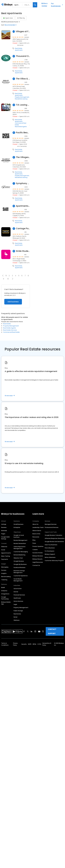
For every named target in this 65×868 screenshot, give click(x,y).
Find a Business (50, 548)
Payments (5, 559)
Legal (15, 604)
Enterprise (17, 527)
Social (3, 550)
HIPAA (34, 644)
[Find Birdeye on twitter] (28, 631)
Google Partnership (5, 598)
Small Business (19, 524)
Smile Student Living (23, 251)
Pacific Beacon (23, 133)
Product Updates (38, 546)
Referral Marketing (19, 555)
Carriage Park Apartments (23, 229)
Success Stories (38, 553)
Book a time (36, 534)
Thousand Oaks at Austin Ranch (23, 56)
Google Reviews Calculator (53, 535)
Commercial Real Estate (21, 124)
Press (34, 543)
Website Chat (18, 558)
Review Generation (20, 543)
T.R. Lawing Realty (23, 105)
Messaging (5, 567)
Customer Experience (21, 576)
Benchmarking (6, 577)
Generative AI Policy (47, 644)
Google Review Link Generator (54, 542)
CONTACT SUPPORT (52, 631)
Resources (36, 537)
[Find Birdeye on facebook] (24, 631)
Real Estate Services (10, 330)
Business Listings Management (19, 572)
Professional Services (52, 527)
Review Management (20, 540)
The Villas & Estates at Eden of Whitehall (23, 79)
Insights (4, 573)
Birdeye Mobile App (6, 603)
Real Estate (19, 48)
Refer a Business (50, 557)
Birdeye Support (50, 554)
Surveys (4, 570)
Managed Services (51, 524)
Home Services (18, 601)
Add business (13, 302)
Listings (4, 524)
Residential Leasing (21, 99)
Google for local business (19, 536)
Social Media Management (18, 580)
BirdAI (3, 588)
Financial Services (19, 595)
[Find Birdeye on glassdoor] (43, 631)
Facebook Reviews (19, 567)
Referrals (4, 531)
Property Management (22, 97)
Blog (34, 540)
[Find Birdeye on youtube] (39, 631)
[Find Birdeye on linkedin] (31, 631)
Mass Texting (6, 556)
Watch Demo (37, 531)
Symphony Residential (23, 183)
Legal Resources (38, 562)
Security (24, 644)
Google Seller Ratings (6, 538)
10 (8, 279)
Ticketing (4, 580)
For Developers (50, 551)
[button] (13, 279)
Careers (35, 550)
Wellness (17, 620)
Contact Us (36, 565)
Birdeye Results (37, 559)
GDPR (30, 644)
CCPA (39, 644)
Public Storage (18, 611)
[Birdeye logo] (7, 5)
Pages (3, 534)
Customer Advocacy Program (54, 561)
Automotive (18, 589)
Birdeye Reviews (38, 556)
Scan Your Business (51, 545)
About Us (35, 524)
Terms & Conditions (5, 644)
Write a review (44, 5)
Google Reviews (19, 561)
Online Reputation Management (20, 548)
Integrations (5, 594)
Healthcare (17, 598)
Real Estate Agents (21, 127)
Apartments (19, 50)
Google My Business (20, 564)
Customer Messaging (21, 552)
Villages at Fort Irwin (23, 31)
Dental (16, 592)
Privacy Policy (15, 644)
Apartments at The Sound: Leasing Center (23, 206)
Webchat (4, 547)
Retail (15, 617)
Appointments (6, 553)
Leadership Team (38, 527)
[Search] (35, 5)
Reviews (4, 527)
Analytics (4, 591)
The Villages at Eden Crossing (23, 157)
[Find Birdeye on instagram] (35, 631)
